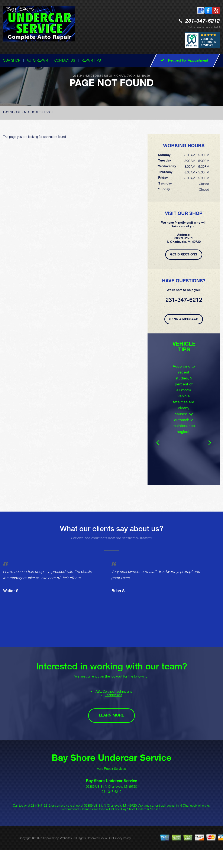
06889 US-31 (104, 76)
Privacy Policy (122, 850)
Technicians (114, 707)
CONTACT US (65, 60)
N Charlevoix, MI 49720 (132, 76)
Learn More (111, 727)
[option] (184, 415)
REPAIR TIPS (91, 60)
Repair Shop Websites (57, 850)
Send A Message (184, 319)
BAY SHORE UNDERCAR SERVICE (28, 112)
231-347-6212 (203, 21)
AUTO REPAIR (37, 60)
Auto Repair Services (111, 780)
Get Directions (184, 254)
